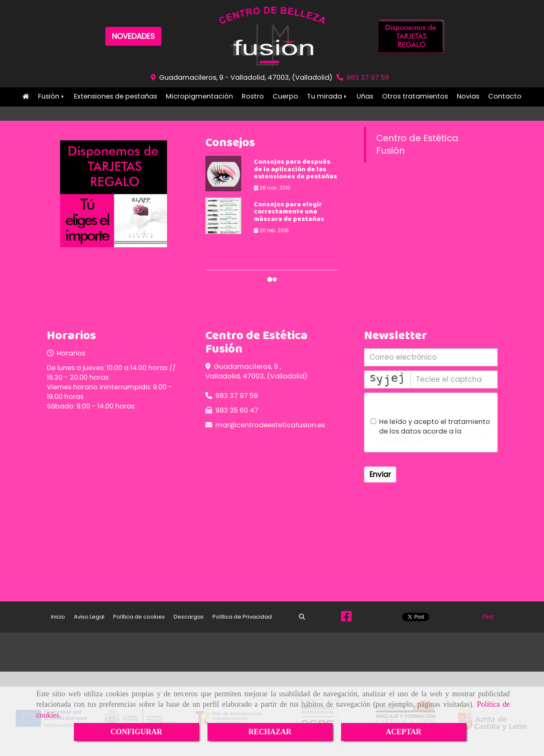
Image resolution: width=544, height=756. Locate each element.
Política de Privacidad (242, 617)
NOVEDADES (133, 36)
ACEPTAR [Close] (404, 732)
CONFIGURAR (137, 732)
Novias (468, 96)
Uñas (365, 96)
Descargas (189, 617)
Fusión (52, 96)
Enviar (380, 474)
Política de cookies (139, 617)
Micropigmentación (199, 96)
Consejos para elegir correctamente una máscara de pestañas (289, 212)
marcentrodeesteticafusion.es (270, 425)
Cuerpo (285, 96)
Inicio (26, 96)
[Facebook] (346, 619)
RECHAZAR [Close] (270, 732)
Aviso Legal (89, 617)
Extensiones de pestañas (115, 96)
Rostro (253, 96)
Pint (488, 617)
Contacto (505, 96)
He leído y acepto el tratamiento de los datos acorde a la (430, 431)
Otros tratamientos (415, 96)
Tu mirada (327, 96)
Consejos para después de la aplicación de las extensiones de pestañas (296, 170)
